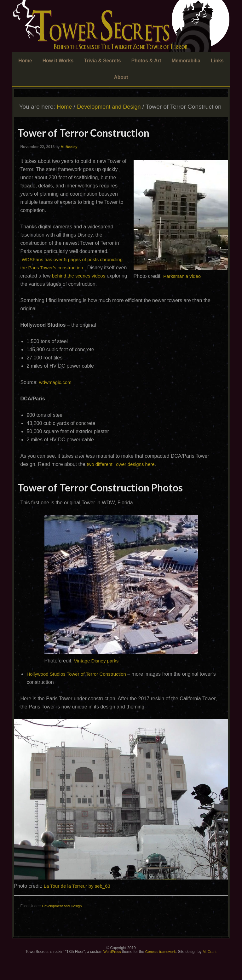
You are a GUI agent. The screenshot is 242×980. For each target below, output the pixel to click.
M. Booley (69, 157)
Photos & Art (145, 61)
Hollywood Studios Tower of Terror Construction (79, 693)
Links (214, 61)
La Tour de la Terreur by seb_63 (79, 905)
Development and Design (63, 925)
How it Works (61, 61)
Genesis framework (161, 971)
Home (29, 61)
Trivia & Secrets (103, 61)
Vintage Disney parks (98, 679)
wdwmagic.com (56, 401)
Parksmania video (183, 287)
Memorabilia (183, 61)
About (121, 78)
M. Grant (211, 971)
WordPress (110, 971)
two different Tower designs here (123, 483)
